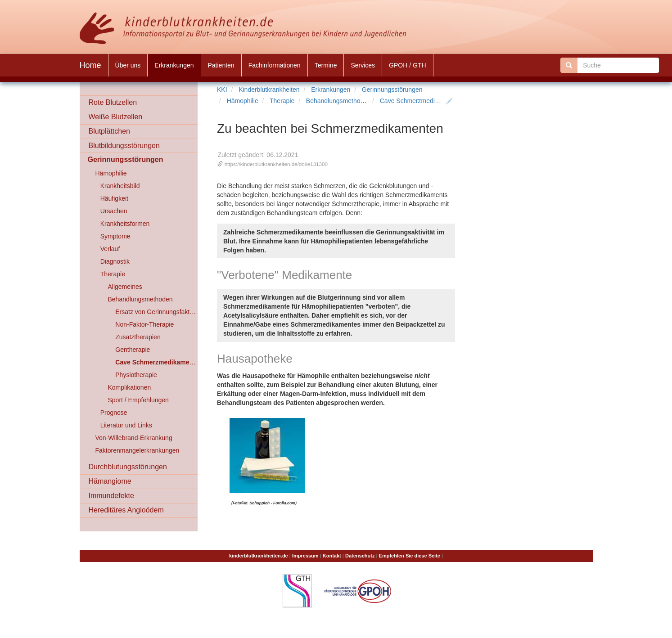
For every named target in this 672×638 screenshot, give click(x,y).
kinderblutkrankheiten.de (259, 556)
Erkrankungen (331, 90)
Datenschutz (360, 556)
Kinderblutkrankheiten (269, 90)
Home (90, 65)
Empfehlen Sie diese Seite (410, 556)
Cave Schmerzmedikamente (419, 101)
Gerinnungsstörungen (392, 90)
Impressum (305, 556)
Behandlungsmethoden (338, 101)
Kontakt (332, 556)
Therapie (282, 101)
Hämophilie (243, 101)
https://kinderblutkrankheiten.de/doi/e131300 (276, 164)
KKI (222, 90)
